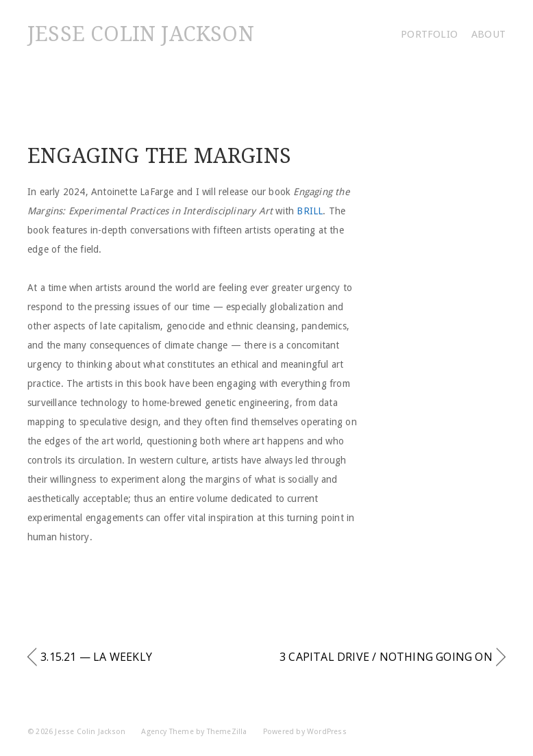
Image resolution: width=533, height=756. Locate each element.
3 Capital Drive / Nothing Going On (386, 657)
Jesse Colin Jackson (141, 34)
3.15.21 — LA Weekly (96, 657)
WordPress (327, 732)
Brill (310, 211)
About (488, 34)
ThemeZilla (227, 732)
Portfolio (429, 34)
